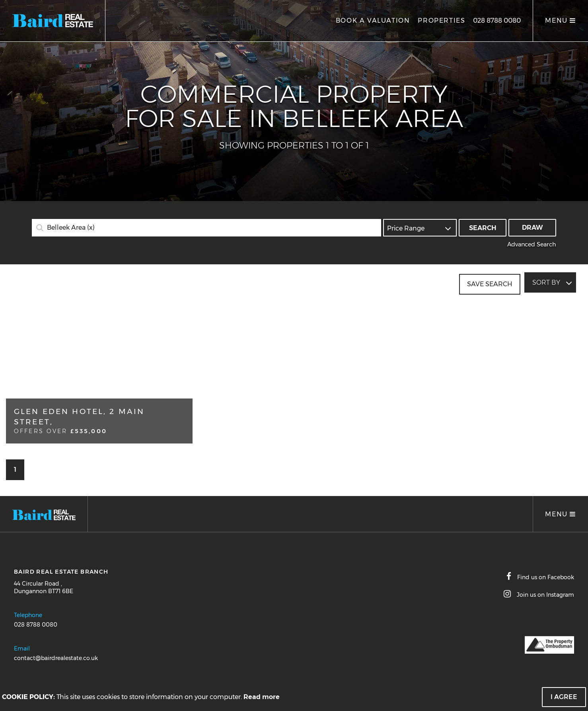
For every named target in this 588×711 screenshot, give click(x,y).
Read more (262, 697)
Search (483, 228)
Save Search (490, 282)
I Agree (564, 697)
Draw (533, 228)
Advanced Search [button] (532, 244)
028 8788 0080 (497, 21)
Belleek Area (71, 228)
